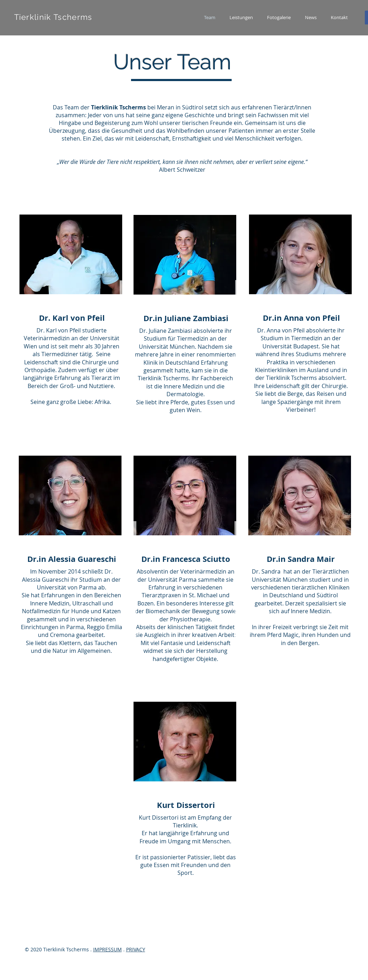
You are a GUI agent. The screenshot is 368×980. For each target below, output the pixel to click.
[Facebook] (319, 950)
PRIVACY (136, 949)
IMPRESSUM (107, 949)
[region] (184, 318)
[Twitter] (331, 950)
